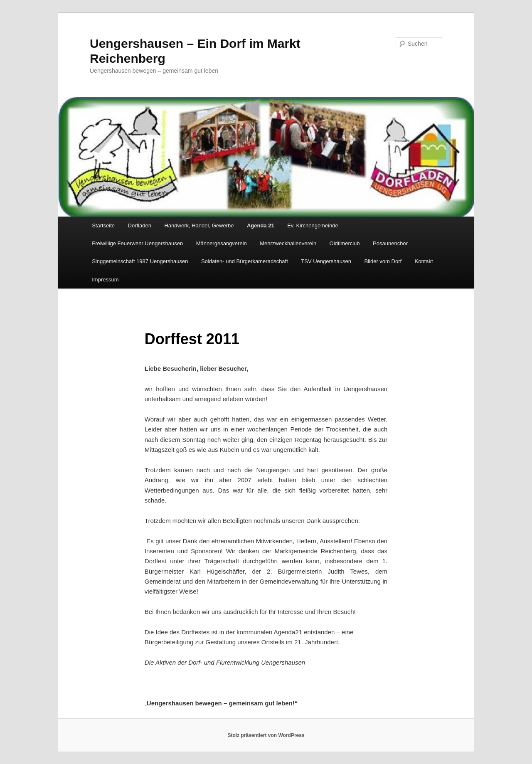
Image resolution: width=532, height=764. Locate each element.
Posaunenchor (390, 243)
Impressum (105, 280)
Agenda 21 (261, 226)
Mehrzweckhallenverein (288, 243)
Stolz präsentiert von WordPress (266, 735)
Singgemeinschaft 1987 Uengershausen (140, 261)
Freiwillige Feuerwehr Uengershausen (137, 243)
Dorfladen (140, 226)
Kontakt (424, 261)
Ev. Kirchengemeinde (313, 226)
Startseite (103, 226)
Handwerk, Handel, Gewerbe (199, 226)
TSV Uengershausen (326, 261)
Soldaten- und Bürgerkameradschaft (245, 261)
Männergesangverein (222, 243)
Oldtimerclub (345, 243)
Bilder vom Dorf (383, 261)
